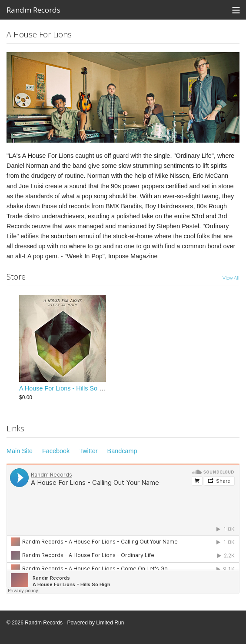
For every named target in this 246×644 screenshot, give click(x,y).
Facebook (56, 451)
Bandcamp (122, 451)
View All (231, 277)
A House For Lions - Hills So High (66, 388)
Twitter (88, 451)
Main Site (20, 451)
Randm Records (33, 10)
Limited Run (110, 623)
